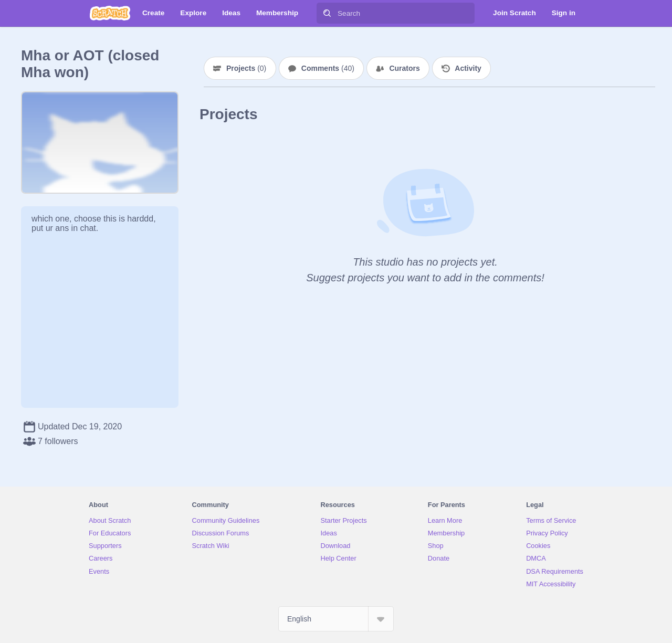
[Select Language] (336, 619)
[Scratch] (110, 13)
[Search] (327, 13)
